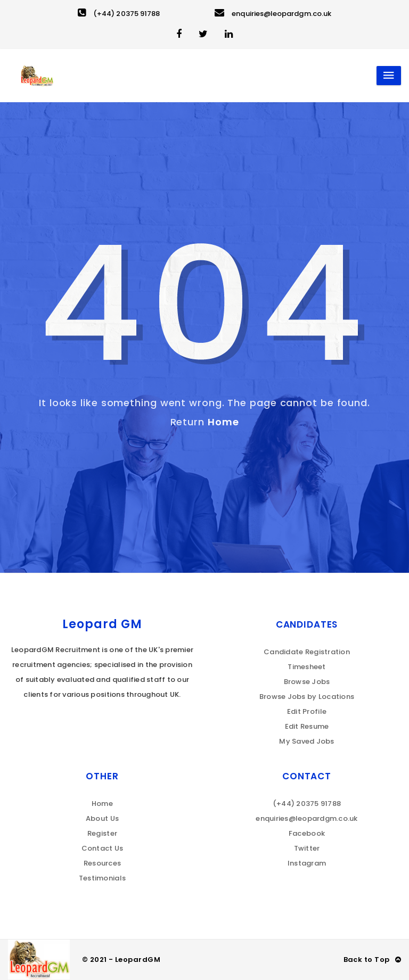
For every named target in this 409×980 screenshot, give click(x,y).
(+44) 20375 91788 (119, 14)
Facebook (307, 833)
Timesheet (306, 667)
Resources (102, 863)
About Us (102, 818)
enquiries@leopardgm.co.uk (273, 14)
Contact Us (103, 848)
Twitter (307, 848)
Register (102, 833)
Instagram (307, 863)
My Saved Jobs (306, 741)
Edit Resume (307, 726)
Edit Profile (307, 711)
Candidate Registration (307, 652)
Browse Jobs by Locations (307, 697)
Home (223, 422)
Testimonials (102, 878)
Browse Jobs (307, 682)
